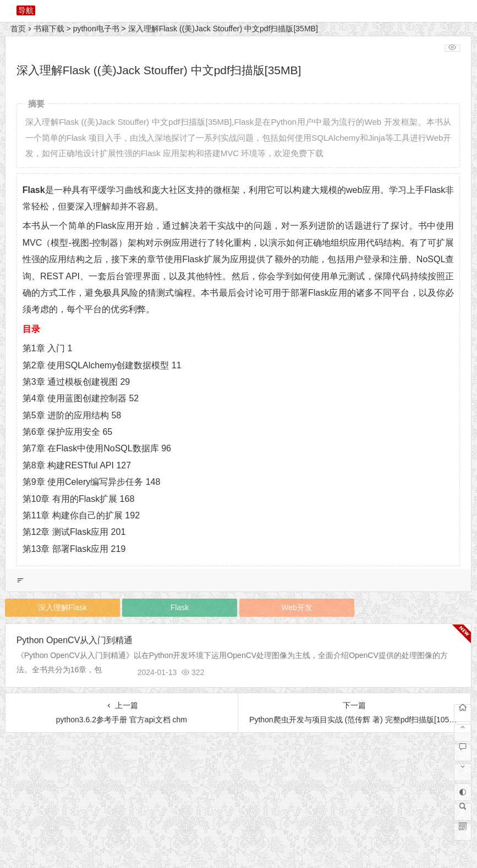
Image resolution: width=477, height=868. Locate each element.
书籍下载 (49, 29)
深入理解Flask (62, 607)
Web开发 (297, 607)
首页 (18, 29)
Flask (180, 607)
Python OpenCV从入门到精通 (75, 640)
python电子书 (96, 29)
